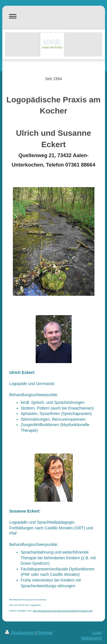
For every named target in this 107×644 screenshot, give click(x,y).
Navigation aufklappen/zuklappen (54, 16)
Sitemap (45, 633)
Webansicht (92, 638)
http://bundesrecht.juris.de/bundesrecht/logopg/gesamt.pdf (62, 611)
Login (97, 633)
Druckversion (20, 633)
